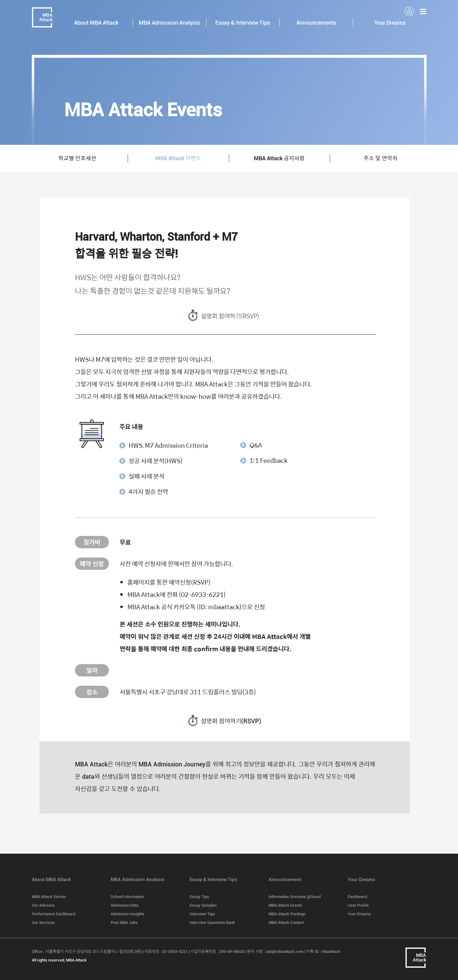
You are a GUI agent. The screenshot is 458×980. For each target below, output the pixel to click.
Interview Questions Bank (212, 923)
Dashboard (357, 897)
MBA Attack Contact (286, 923)
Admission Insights (128, 914)
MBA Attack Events (285, 905)
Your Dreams (359, 914)
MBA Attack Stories (49, 897)
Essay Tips (199, 897)
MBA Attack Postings (287, 914)
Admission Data (125, 905)
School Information (127, 897)
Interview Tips (202, 914)
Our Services (43, 923)
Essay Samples (203, 905)
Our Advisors (43, 905)
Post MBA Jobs (124, 923)
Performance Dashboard (54, 914)
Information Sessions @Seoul (295, 897)
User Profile (358, 905)
